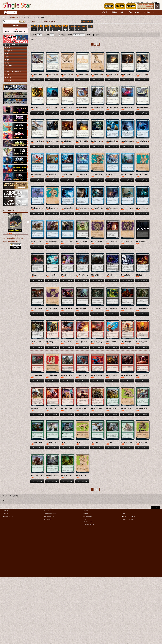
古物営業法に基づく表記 (89, 525)
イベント (125, 511)
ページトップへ (157, 507)
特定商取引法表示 (88, 516)
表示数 (35, 35)
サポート (86, 519)
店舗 (124, 514)
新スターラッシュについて (50, 511)
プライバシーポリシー (89, 522)
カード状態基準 (47, 519)
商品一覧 (6, 511)
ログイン (6, 514)
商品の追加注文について (50, 516)
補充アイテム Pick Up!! (129, 519)
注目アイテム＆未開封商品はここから (14, 238)
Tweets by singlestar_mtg (11, 242)
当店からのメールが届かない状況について (16, 30)
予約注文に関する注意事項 (50, 514)
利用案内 (86, 514)
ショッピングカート (9, 516)
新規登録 (86, 511)
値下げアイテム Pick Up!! (129, 516)
